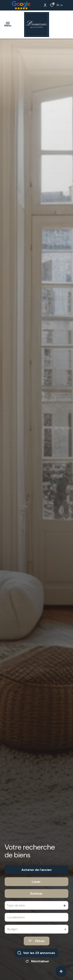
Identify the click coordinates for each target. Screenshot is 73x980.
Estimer (36, 899)
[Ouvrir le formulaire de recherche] (37, 946)
